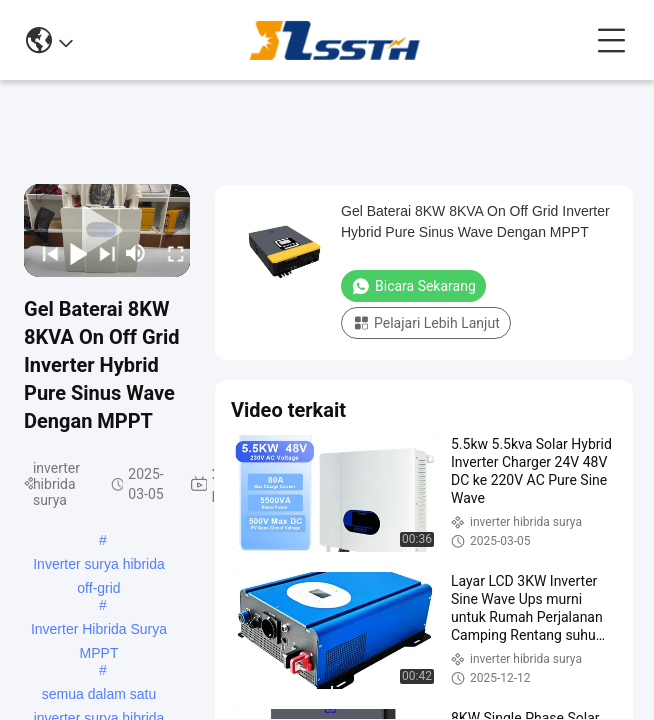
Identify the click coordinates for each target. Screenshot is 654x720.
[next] (101, 253)
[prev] (44, 253)
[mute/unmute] (136, 253)
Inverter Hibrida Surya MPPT (99, 631)
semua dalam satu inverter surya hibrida (99, 696)
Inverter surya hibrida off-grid (99, 566)
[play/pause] (73, 253)
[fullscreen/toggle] (170, 253)
